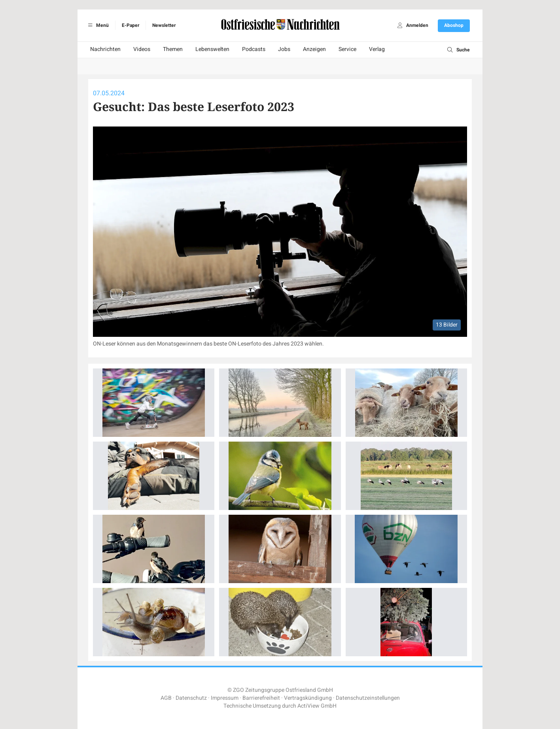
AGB (166, 698)
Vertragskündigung (308, 698)
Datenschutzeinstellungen (368, 698)
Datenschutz (191, 698)
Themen (173, 49)
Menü (97, 25)
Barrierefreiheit (261, 698)
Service (347, 49)
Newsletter (164, 25)
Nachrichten (105, 49)
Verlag (377, 49)
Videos (142, 49)
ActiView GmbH (317, 706)
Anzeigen (314, 49)
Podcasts (254, 49)
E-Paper (131, 25)
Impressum (225, 698)
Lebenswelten (212, 49)
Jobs (284, 49)
